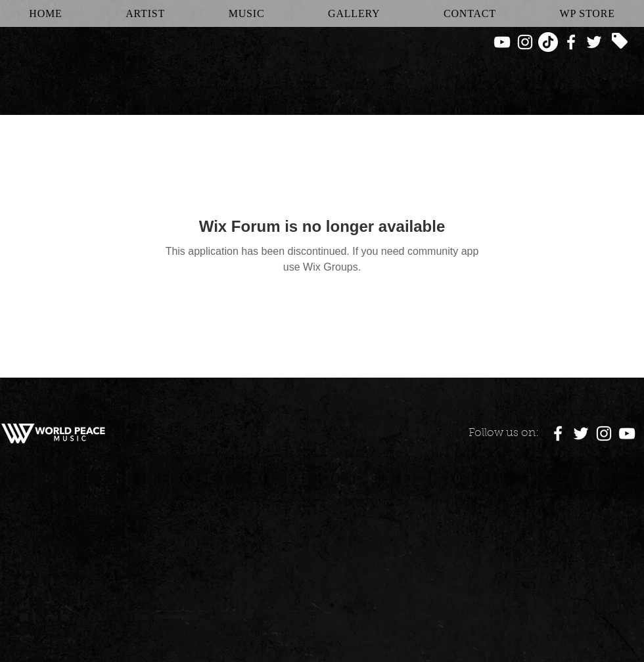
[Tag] (620, 41)
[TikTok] (548, 42)
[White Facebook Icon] (571, 42)
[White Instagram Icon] (525, 42)
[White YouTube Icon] (502, 42)
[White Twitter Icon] (594, 42)
